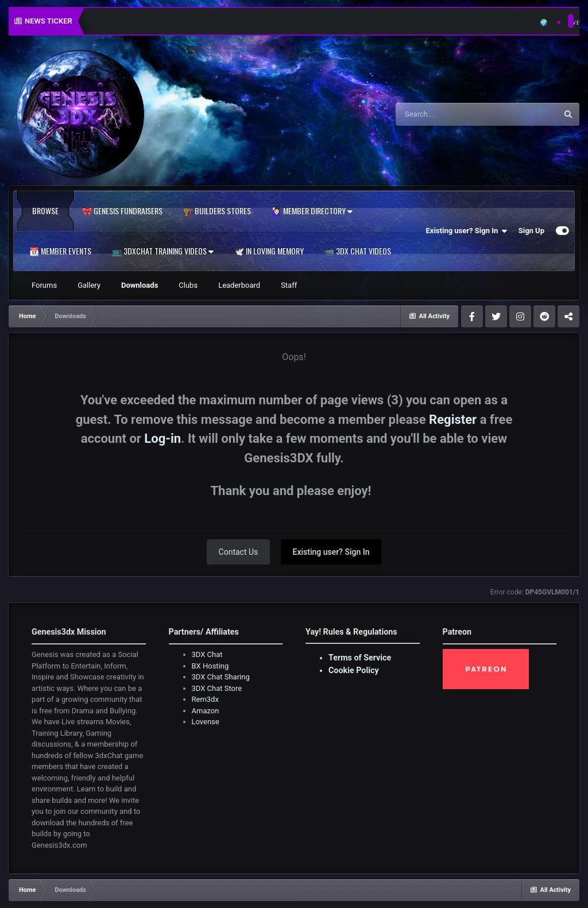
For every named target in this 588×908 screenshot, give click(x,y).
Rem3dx (205, 699)
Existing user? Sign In (467, 231)
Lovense (206, 722)
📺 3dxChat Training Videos (163, 251)
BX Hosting (210, 666)
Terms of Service (360, 658)
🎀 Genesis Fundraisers (122, 211)
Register (453, 420)
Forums (44, 285)
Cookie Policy (354, 670)
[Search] (458, 114)
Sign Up (531, 231)
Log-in (163, 438)
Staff (289, 285)
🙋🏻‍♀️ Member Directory (312, 211)
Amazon (206, 711)
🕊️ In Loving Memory (269, 251)
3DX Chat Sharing (221, 677)
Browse (45, 211)
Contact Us (239, 552)
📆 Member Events (60, 251)
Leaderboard (239, 285)
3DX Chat (207, 654)
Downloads (140, 285)
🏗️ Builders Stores (217, 211)
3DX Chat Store (217, 688)
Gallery (89, 285)
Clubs (188, 285)
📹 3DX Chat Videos (358, 251)
